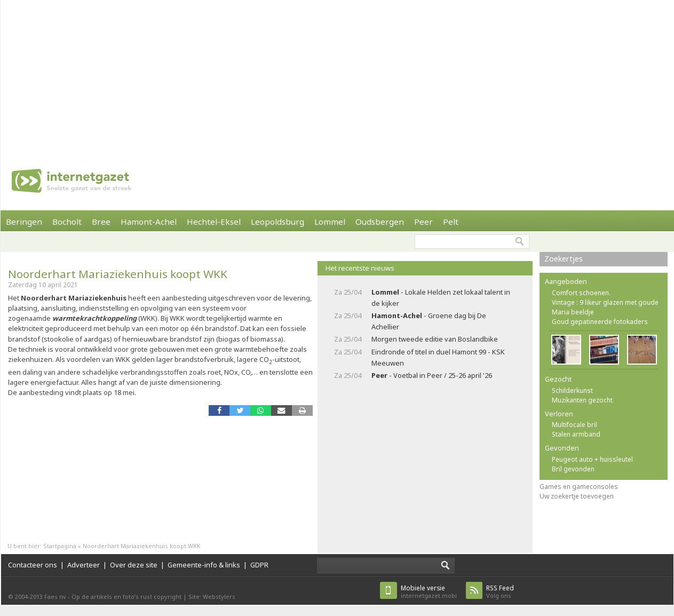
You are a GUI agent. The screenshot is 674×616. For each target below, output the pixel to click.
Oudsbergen (380, 222)
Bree (101, 222)
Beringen (24, 222)
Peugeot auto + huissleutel (592, 459)
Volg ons (500, 592)
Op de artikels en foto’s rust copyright (126, 597)
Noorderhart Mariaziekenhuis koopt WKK (118, 274)
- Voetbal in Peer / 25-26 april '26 (432, 375)
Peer (423, 222)
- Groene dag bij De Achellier (429, 321)
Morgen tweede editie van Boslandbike (435, 339)
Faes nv (55, 597)
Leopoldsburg (277, 222)
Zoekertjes (564, 259)
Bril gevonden (573, 469)
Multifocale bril (574, 425)
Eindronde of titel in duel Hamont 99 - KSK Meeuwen (438, 357)
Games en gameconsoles (579, 487)
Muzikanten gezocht (582, 400)
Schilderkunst (572, 390)
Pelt (451, 222)
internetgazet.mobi (429, 592)
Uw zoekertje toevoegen (577, 496)
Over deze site (134, 565)
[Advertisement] (280, 75)
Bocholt (67, 222)
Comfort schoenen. (581, 293)
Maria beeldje (573, 312)
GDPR (259, 565)
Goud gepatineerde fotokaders (600, 322)
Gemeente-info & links (204, 565)
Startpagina (60, 546)
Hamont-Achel (149, 222)
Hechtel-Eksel (214, 222)
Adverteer (84, 565)
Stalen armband (576, 434)
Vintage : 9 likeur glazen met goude (605, 302)
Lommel (330, 222)
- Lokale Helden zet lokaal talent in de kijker (441, 298)
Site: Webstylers (212, 597)
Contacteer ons (33, 565)
